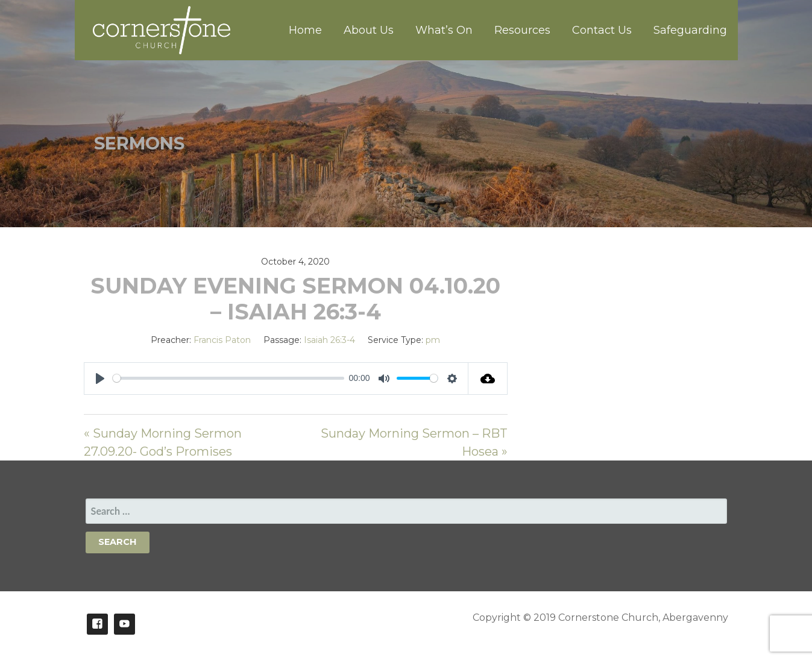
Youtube (124, 624)
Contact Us (602, 30)
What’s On (444, 30)
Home (305, 30)
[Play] (100, 379)
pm (433, 340)
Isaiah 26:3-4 (329, 340)
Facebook (97, 624)
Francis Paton (222, 340)
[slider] (228, 378)
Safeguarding (690, 30)
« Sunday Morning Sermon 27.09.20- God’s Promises (163, 442)
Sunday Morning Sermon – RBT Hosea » (414, 442)
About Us (369, 30)
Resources (522, 30)
